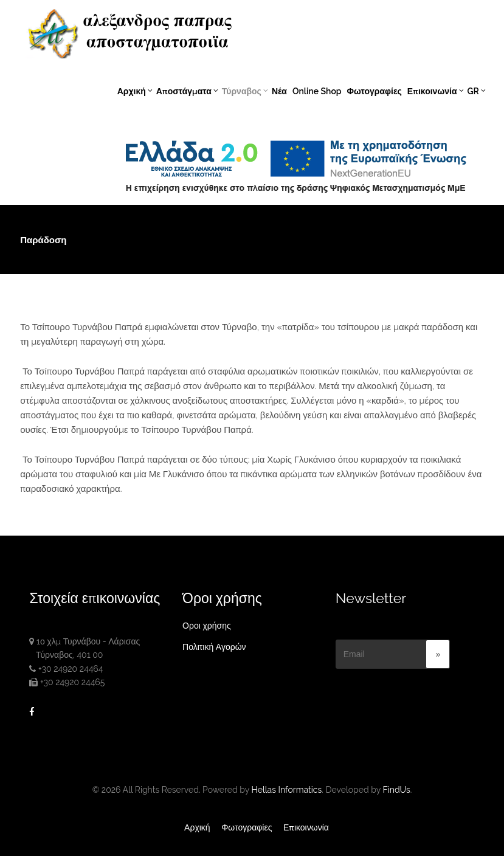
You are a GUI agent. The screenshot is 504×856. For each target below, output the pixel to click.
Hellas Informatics (286, 790)
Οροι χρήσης (207, 626)
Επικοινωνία (436, 91)
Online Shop (317, 91)
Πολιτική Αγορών (214, 647)
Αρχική (135, 91)
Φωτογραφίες (375, 91)
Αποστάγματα (187, 91)
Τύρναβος (245, 91)
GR (476, 91)
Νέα (279, 91)
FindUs (396, 790)
